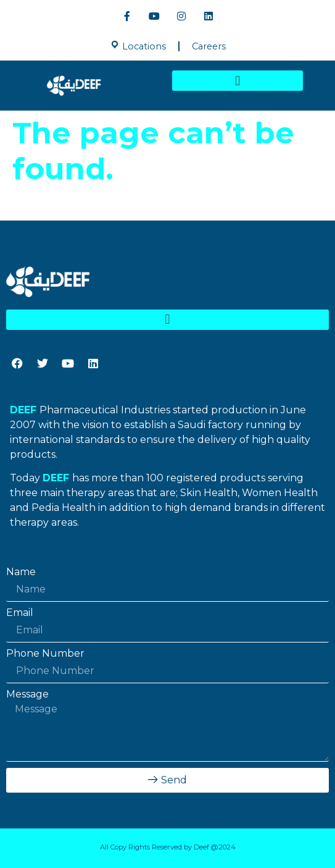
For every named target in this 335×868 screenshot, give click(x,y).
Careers (209, 46)
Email (20, 613)
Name (21, 572)
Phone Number (45, 654)
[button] (238, 81)
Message (27, 694)
